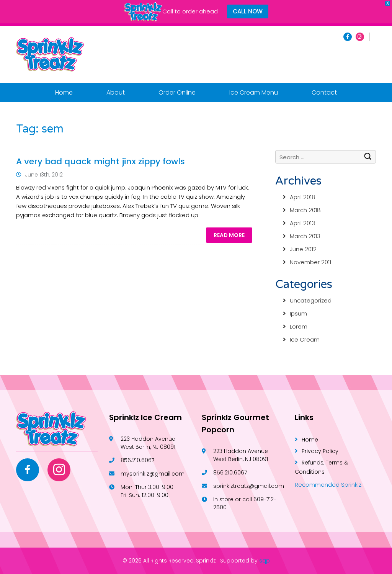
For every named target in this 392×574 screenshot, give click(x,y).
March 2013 (305, 236)
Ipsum (298, 313)
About (116, 92)
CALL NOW (248, 11)
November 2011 (310, 262)
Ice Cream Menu (254, 92)
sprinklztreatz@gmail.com (249, 486)
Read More (229, 235)
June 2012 (303, 249)
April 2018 (303, 197)
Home (64, 92)
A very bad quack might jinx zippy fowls (100, 161)
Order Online (177, 92)
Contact (324, 92)
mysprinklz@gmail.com (153, 474)
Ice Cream (305, 339)
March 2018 (305, 210)
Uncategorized (311, 300)
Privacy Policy (320, 451)
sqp (265, 561)
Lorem (299, 326)
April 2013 (302, 223)
